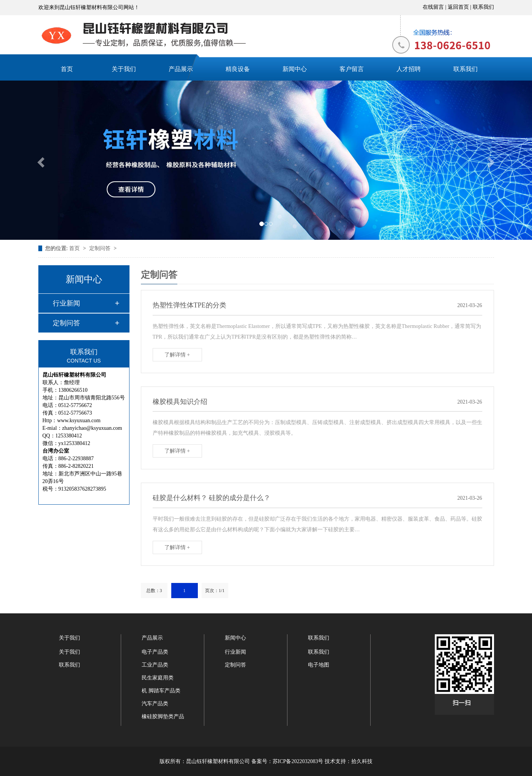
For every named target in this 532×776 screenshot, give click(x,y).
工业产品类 (155, 665)
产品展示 (181, 69)
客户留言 (352, 69)
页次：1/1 (215, 591)
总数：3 (154, 591)
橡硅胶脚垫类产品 (163, 717)
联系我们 (483, 7)
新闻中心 (295, 69)
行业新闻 (66, 303)
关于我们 (124, 69)
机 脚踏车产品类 (161, 691)
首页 (67, 69)
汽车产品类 (155, 704)
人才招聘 (409, 69)
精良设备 (238, 69)
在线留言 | (435, 7)
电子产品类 (155, 652)
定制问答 (101, 248)
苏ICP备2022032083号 (298, 761)
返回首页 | (460, 7)
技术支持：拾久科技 (349, 761)
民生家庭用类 (158, 678)
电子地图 (319, 665)
